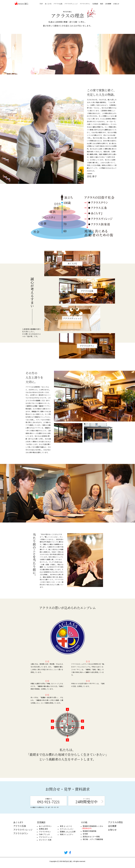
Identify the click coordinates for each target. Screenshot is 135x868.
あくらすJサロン (45, 826)
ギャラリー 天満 (45, 840)
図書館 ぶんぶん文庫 (68, 832)
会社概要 (108, 4)
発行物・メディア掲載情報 (93, 839)
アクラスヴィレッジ (71, 4)
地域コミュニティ (67, 834)
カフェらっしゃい (67, 829)
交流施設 (95, 4)
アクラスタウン (85, 4)
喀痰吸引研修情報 (90, 831)
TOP (41, 4)
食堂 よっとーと (66, 826)
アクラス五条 (58, 4)
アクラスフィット (46, 837)
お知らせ (116, 4)
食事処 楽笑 (43, 829)
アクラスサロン (45, 832)
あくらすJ (48, 4)
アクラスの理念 (115, 822)
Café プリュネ (44, 834)
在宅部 (85, 834)
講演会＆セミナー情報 (91, 837)
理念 (102, 4)
